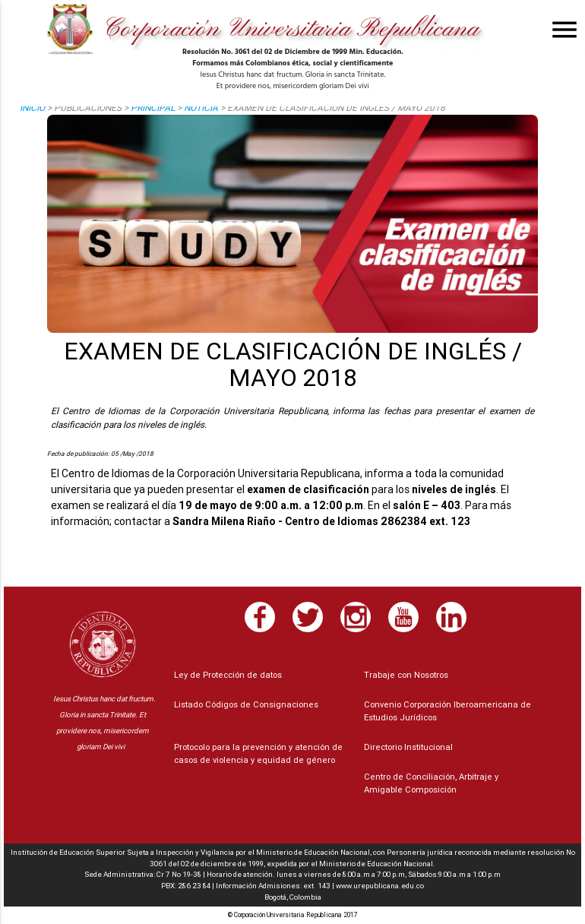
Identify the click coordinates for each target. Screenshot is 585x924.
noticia (201, 108)
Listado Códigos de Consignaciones (246, 704)
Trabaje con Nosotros (406, 675)
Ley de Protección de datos (228, 675)
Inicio (32, 108)
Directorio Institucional (408, 747)
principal (153, 108)
